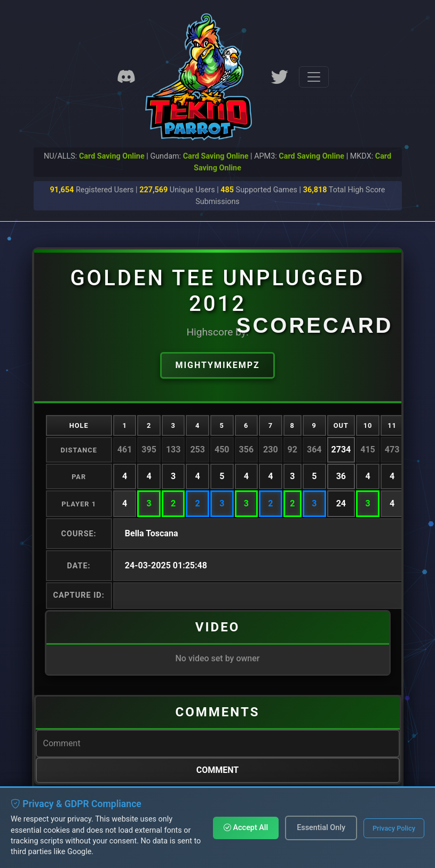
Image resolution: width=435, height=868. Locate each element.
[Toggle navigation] (314, 77)
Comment (218, 770)
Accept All (246, 828)
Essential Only (321, 828)
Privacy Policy (394, 828)
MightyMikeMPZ (217, 365)
